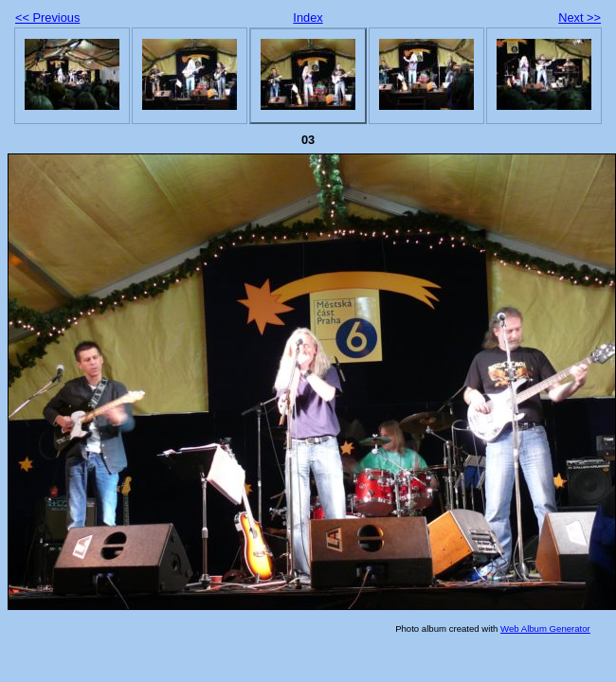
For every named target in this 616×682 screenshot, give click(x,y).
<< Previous (47, 18)
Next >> (580, 18)
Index (308, 18)
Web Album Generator (545, 628)
